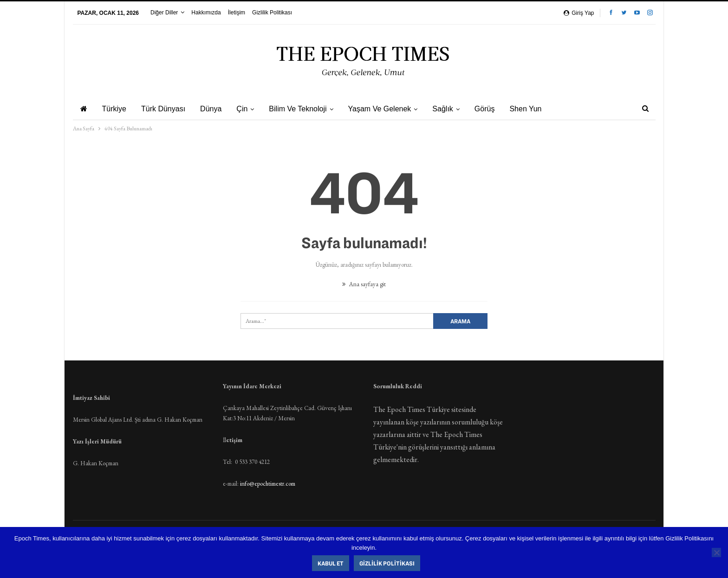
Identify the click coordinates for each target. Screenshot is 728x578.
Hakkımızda (206, 13)
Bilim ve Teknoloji (305, 109)
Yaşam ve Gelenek (388, 109)
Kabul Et (331, 563)
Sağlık (452, 109)
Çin (247, 109)
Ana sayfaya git (364, 284)
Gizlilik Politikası (272, 13)
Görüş (496, 109)
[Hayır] (716, 552)
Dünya (215, 109)
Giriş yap (579, 13)
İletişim (237, 13)
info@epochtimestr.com (268, 484)
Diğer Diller (164, 13)
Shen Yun (538, 109)
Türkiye (116, 109)
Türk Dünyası (166, 109)
